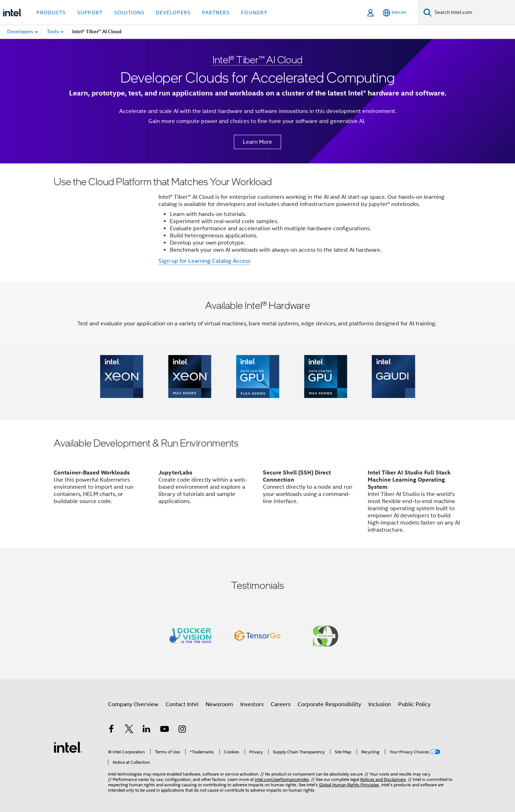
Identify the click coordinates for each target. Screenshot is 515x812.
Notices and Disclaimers (383, 779)
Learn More (257, 142)
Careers (281, 704)
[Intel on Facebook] (111, 730)
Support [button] (90, 13)
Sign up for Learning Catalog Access (204, 261)
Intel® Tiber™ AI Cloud (257, 59)
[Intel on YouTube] (165, 730)
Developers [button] (173, 13)
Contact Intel (182, 704)
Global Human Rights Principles (349, 785)
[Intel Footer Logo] (68, 747)
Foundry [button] (254, 13)
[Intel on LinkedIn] (147, 730)
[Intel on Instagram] (182, 730)
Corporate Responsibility (329, 704)
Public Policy (414, 704)
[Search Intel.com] (473, 13)
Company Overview (133, 704)
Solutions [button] (129, 13)
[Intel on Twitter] (129, 730)
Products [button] (51, 13)
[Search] (428, 12)
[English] (394, 13)
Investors (252, 704)
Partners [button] (216, 13)
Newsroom (219, 704)
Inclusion (380, 704)
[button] (122, 377)
